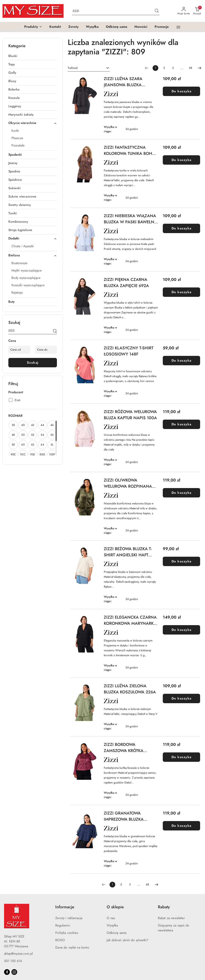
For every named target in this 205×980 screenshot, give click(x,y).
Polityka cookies (67, 933)
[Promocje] (162, 27)
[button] (33, 27)
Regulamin (63, 925)
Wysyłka (112, 925)
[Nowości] (141, 27)
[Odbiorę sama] (116, 27)
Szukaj (33, 363)
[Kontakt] (55, 27)
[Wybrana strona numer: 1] (155, 68)
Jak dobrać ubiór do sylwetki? (128, 940)
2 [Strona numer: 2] (164, 68)
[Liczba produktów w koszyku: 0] (197, 11)
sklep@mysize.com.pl (18, 954)
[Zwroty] (73, 27)
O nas (111, 918)
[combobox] (89, 68)
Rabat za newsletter (171, 918)
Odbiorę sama (117, 933)
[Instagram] (14, 972)
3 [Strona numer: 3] (173, 68)
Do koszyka (182, 91)
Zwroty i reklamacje (69, 918)
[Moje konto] (184, 11)
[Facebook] (7, 972)
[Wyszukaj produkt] (116, 11)
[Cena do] (46, 350)
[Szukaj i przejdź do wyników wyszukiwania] (157, 11)
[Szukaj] (55, 331)
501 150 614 (13, 961)
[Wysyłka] (92, 27)
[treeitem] (33, 56)
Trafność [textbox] (73, 68)
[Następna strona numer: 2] (199, 68)
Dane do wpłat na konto (72, 948)
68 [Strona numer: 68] (191, 68)
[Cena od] (19, 350)
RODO (60, 940)
